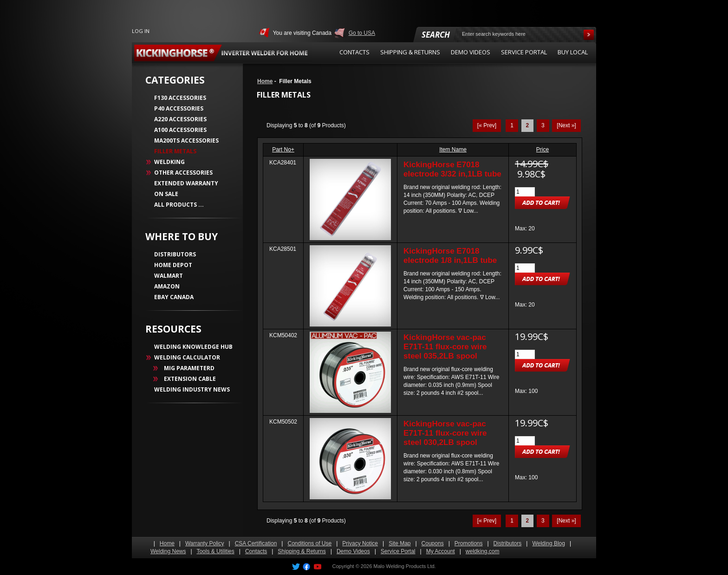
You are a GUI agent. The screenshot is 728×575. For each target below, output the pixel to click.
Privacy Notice (360, 543)
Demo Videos (353, 551)
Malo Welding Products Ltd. (404, 566)
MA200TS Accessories (186, 140)
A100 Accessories (180, 130)
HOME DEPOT (173, 265)
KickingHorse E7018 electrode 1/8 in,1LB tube (450, 256)
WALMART (169, 276)
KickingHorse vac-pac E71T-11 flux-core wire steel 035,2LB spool (445, 347)
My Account (441, 551)
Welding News (168, 551)
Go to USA (362, 33)
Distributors (508, 543)
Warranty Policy (205, 543)
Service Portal (398, 551)
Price (543, 150)
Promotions (469, 543)
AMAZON (167, 286)
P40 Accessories (179, 108)
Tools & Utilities (215, 551)
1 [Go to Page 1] (512, 125)
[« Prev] (487, 125)
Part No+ (283, 150)
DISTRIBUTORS (175, 254)
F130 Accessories (180, 98)
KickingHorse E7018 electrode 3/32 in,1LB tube (452, 169)
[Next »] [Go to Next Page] (566, 125)
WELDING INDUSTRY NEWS (192, 389)
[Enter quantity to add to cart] (525, 192)
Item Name (453, 150)
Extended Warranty (186, 183)
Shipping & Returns (302, 551)
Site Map (400, 543)
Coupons (433, 543)
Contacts (256, 551)
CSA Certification (256, 543)
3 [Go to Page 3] (543, 125)
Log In (141, 31)
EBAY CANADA (174, 297)
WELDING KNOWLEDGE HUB (193, 347)
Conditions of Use (309, 543)
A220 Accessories (180, 119)
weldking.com (483, 551)
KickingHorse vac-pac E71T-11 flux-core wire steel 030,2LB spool (445, 433)
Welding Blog (549, 543)
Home (265, 81)
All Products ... (179, 205)
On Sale (166, 194)
